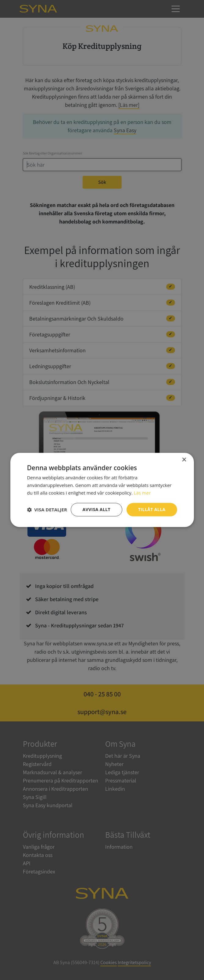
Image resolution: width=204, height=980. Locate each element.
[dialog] (102, 490)
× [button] (184, 460)
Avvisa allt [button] (97, 509)
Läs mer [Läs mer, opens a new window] (142, 493)
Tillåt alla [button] (152, 509)
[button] (47, 510)
